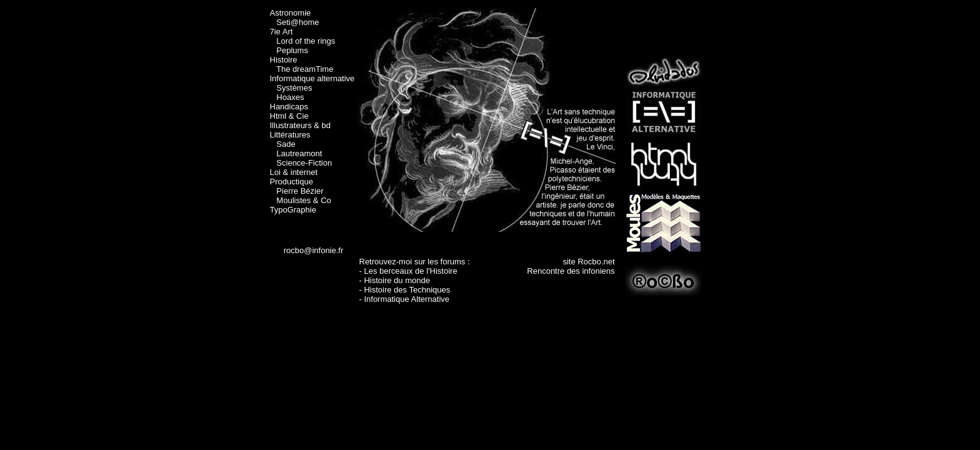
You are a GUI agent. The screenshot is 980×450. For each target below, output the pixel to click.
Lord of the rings (306, 41)
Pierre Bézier (300, 191)
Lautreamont (299, 153)
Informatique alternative (312, 78)
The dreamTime (305, 69)
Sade (286, 144)
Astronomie (291, 13)
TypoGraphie (293, 210)
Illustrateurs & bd (301, 125)
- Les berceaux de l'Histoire (408, 271)
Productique (292, 182)
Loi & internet (294, 172)
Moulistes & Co (303, 200)
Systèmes (294, 88)
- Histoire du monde (395, 280)
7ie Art (282, 32)
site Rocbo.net (588, 262)
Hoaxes (290, 97)
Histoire (284, 60)
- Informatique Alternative (405, 299)
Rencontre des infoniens (571, 271)
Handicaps (289, 107)
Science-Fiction (304, 163)
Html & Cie (289, 116)
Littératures (290, 135)
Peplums (292, 50)
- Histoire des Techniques (405, 290)
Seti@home (297, 22)
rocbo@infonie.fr (314, 250)
